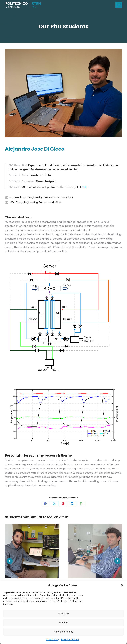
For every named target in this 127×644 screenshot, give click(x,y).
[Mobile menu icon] (119, 5)
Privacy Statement (70, 639)
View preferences (63, 632)
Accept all (63, 613)
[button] (122, 585)
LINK (84, 187)
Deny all (63, 623)
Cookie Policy (53, 639)
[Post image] (32, 551)
